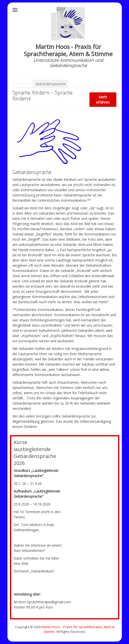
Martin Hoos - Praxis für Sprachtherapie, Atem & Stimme (68, 50)
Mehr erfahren (103, 100)
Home (24, 84)
